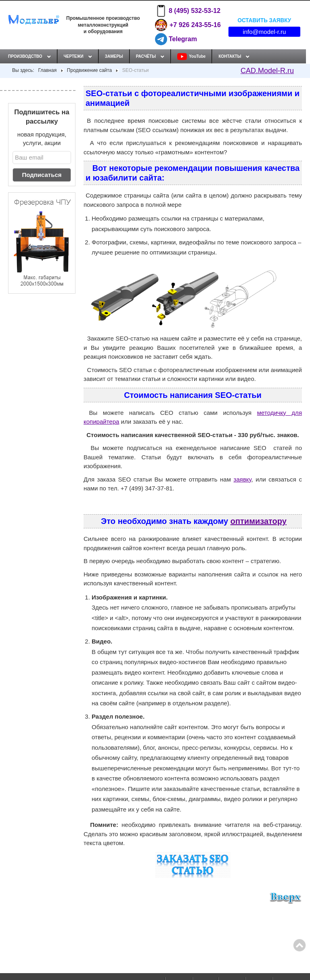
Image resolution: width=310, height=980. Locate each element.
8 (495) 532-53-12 (188, 11)
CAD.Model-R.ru (267, 71)
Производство (25, 56)
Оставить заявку (264, 20)
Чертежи (74, 56)
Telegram (176, 39)
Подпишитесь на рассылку (42, 117)
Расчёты (146, 56)
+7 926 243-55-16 (188, 25)
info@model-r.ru (264, 32)
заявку (243, 479)
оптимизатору (259, 521)
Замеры (114, 56)
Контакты (230, 56)
